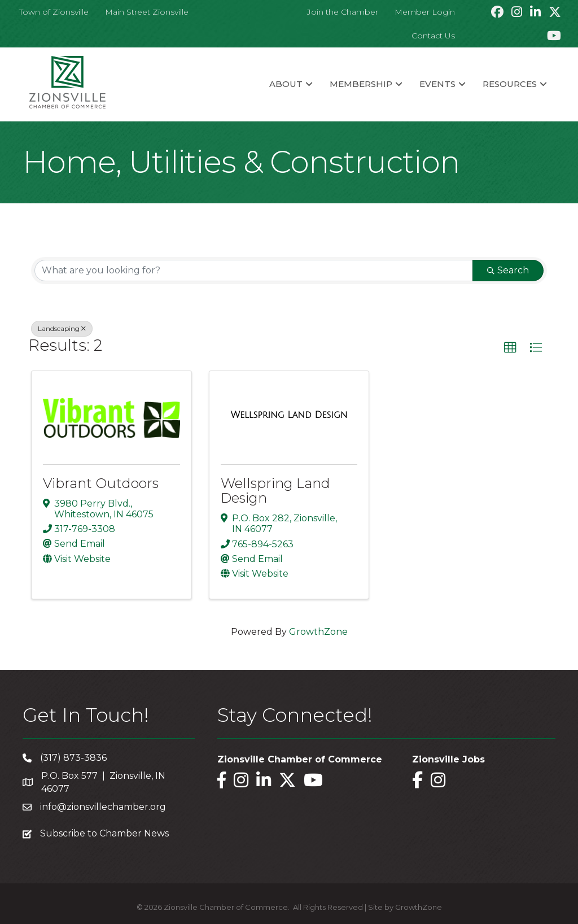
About (286, 84)
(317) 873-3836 (73, 758)
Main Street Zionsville (147, 12)
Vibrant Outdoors (101, 483)
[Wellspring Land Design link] (289, 415)
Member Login (425, 12)
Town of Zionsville (54, 12)
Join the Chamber (343, 12)
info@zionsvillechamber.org (103, 807)
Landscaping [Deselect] (62, 328)
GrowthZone (318, 632)
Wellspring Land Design (275, 491)
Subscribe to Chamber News (104, 833)
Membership (361, 84)
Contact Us (433, 36)
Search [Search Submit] (508, 270)
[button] (510, 348)
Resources (510, 84)
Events (437, 84)
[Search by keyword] (254, 271)
